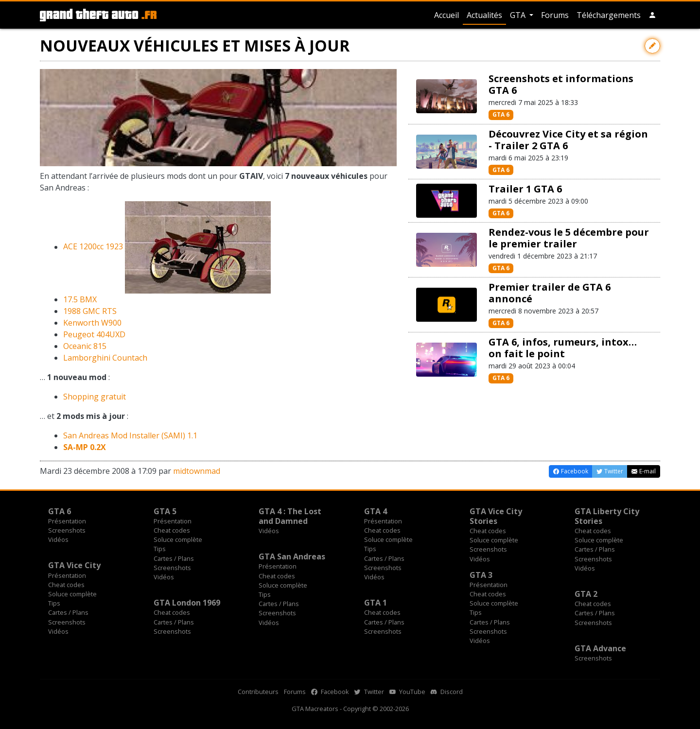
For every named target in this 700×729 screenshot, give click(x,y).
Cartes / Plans (174, 558)
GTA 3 (481, 575)
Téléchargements (609, 15)
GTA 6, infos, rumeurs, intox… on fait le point (563, 348)
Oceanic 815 (85, 346)
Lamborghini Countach (105, 358)
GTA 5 (165, 511)
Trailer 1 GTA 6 (525, 189)
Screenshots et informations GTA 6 (561, 84)
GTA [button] (519, 15)
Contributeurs (258, 692)
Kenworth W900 (92, 323)
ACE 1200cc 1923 (93, 247)
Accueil (446, 15)
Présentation (67, 521)
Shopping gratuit (95, 397)
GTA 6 (501, 114)
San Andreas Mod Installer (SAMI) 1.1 (130, 435)
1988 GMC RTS (90, 311)
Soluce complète (178, 539)
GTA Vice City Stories (496, 516)
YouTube (407, 692)
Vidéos (58, 539)
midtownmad (197, 471)
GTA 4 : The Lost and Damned (290, 516)
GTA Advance (600, 648)
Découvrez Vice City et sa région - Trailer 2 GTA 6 (568, 140)
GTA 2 (586, 594)
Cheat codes (172, 530)
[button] (652, 15)
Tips (160, 549)
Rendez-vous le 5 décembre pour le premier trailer (569, 238)
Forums (555, 15)
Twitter (369, 692)
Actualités (484, 15)
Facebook (330, 692)
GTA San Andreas (292, 556)
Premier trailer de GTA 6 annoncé (550, 293)
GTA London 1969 (187, 603)
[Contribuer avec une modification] (652, 46)
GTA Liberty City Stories (607, 516)
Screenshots (67, 530)
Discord (447, 692)
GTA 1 (376, 603)
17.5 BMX (80, 299)
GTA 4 (376, 511)
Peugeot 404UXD (94, 334)
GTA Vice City (74, 565)
